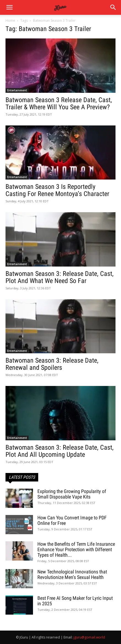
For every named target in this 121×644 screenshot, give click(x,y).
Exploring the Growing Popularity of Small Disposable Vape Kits (72, 494)
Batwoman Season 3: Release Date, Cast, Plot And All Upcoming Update (60, 451)
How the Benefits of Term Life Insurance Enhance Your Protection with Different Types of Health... (76, 549)
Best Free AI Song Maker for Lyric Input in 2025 (75, 601)
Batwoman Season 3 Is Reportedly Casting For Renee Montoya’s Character (57, 190)
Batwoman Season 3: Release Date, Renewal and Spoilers (52, 364)
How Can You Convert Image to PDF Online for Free (72, 520)
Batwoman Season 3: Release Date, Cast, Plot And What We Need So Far (60, 277)
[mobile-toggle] (9, 7)
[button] (113, 7)
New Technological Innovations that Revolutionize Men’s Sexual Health (72, 574)
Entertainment (17, 90)
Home (10, 20)
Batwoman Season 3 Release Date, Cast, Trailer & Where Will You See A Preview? (59, 103)
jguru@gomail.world (89, 637)
